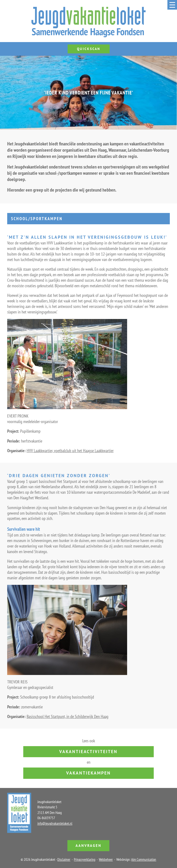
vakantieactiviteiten (88, 752)
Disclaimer (64, 859)
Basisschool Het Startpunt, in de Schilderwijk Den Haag (68, 716)
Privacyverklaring (85, 859)
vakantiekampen (88, 773)
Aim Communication (144, 859)
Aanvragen (88, 846)
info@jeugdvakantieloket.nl (55, 823)
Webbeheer (106, 859)
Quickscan (89, 49)
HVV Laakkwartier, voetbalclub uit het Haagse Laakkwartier (70, 451)
